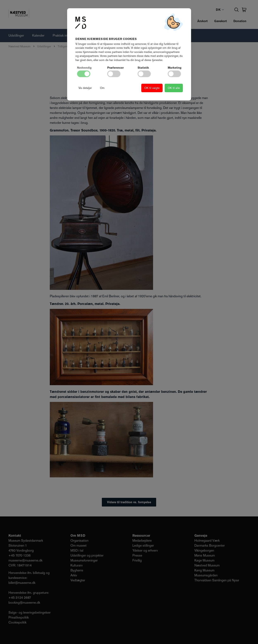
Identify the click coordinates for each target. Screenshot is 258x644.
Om (102, 88)
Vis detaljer (85, 88)
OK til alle (174, 88)
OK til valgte (152, 88)
